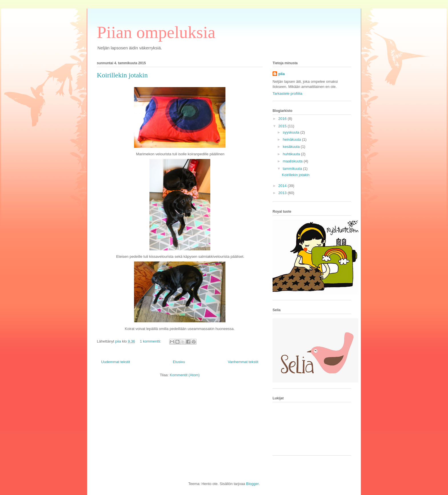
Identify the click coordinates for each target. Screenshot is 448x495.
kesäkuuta (292, 147)
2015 (283, 126)
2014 (283, 186)
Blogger (252, 484)
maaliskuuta (293, 161)
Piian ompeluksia (156, 32)
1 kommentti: (151, 341)
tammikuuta (293, 169)
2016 (283, 119)
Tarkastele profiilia (287, 93)
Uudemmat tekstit (116, 362)
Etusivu (179, 362)
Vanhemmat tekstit (243, 362)
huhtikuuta (292, 154)
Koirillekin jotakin (122, 75)
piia (281, 74)
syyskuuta (292, 132)
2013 (283, 193)
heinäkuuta (292, 139)
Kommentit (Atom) (185, 375)
